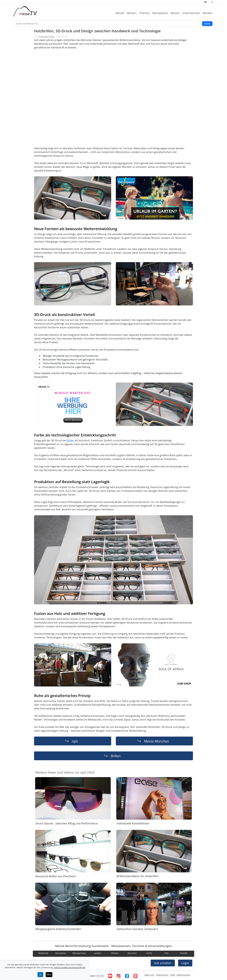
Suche (207, 23)
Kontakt (184, 953)
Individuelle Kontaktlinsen (133, 823)
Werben (209, 13)
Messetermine (79, 953)
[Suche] (113, 24)
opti (75, 741)
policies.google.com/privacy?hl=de (69, 967)
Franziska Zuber (46, 36)
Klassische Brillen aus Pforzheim (56, 876)
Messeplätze (161, 13)
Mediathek (43, 953)
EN (212, 2)
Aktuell (121, 13)
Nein (49, 975)
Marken (115, 953)
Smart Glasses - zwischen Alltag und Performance (67, 823)
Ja (40, 975)
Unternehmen (192, 13)
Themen (146, 13)
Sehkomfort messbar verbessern (137, 929)
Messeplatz (61, 953)
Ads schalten (163, 963)
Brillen (70, 440)
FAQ (167, 953)
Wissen (176, 13)
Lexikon (98, 953)
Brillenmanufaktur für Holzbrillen (138, 876)
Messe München (156, 741)
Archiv (149, 953)
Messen (133, 13)
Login (185, 963)
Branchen (132, 953)
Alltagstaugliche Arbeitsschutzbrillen (58, 929)
